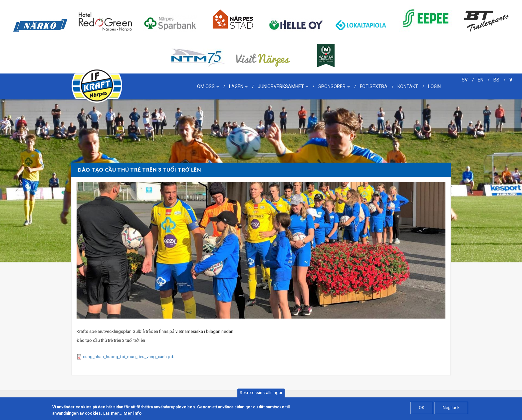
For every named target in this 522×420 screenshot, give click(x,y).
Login (434, 86)
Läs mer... (113, 414)
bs (496, 80)
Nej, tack (451, 408)
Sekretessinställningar (261, 393)
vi (512, 80)
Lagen (238, 86)
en (481, 80)
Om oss (208, 86)
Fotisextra (374, 86)
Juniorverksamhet (283, 86)
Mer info (132, 414)
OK (422, 408)
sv (465, 80)
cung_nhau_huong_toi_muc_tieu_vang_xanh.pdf (129, 357)
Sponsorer (334, 86)
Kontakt (408, 86)
